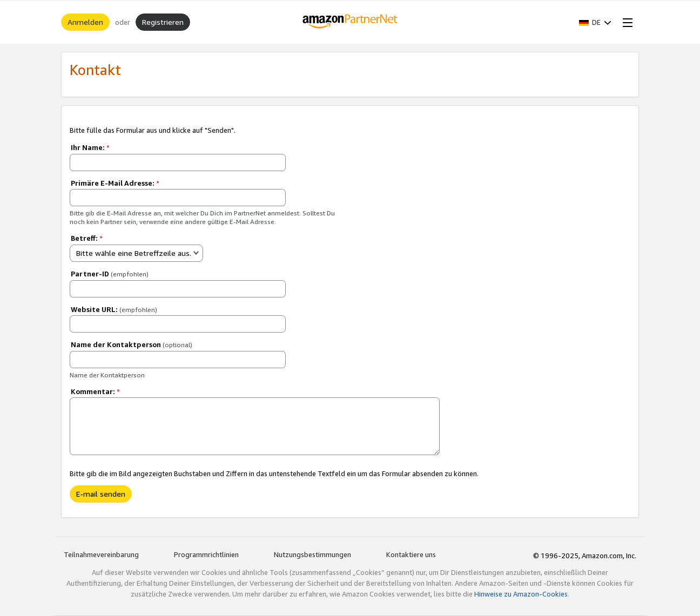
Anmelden (85, 22)
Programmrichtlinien (206, 554)
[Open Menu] (625, 22)
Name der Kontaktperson (132, 344)
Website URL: (114, 309)
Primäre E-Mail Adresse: (115, 183)
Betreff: (87, 238)
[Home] (350, 22)
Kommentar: (95, 391)
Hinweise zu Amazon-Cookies (521, 594)
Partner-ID (110, 274)
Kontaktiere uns (411, 554)
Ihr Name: (90, 147)
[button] (595, 22)
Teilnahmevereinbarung (101, 554)
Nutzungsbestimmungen (312, 554)
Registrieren (163, 22)
